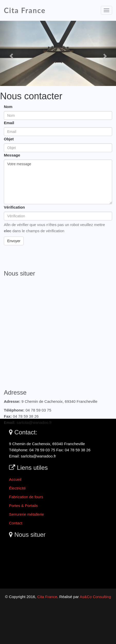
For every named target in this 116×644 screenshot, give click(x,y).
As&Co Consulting (95, 597)
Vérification (14, 207)
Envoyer (14, 241)
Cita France (25, 10)
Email (9, 123)
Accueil (15, 479)
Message (12, 155)
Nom (8, 107)
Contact (16, 523)
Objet (9, 139)
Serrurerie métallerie (26, 514)
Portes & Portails (23, 506)
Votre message (58, 182)
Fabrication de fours (26, 497)
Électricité (17, 488)
